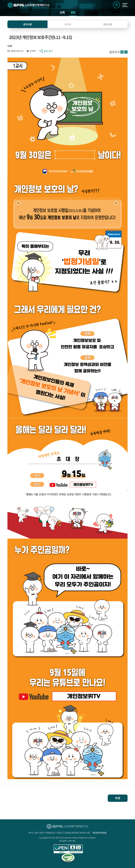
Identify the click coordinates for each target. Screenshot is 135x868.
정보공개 (108, 24)
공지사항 (28, 24)
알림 (73, 12)
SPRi (10, 46)
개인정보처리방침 (99, 833)
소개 (62, 12)
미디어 (68, 24)
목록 (118, 798)
